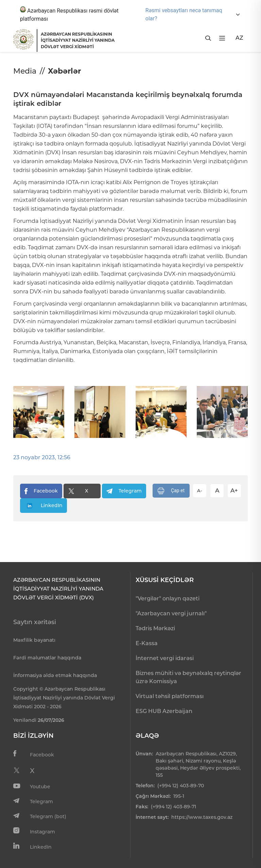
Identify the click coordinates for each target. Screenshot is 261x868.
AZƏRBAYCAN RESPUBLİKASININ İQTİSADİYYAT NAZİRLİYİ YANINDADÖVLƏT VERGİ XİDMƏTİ (78, 40)
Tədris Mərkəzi (155, 628)
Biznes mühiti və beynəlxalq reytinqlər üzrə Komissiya (188, 677)
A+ (234, 490)
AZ (239, 38)
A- (200, 490)
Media (25, 71)
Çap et (171, 491)
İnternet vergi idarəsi (165, 658)
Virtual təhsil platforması (170, 696)
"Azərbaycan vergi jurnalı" (171, 613)
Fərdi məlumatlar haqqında (47, 658)
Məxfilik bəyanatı (34, 640)
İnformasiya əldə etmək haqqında (55, 675)
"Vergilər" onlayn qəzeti (168, 599)
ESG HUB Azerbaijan (164, 711)
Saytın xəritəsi (35, 622)
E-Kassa (147, 643)
